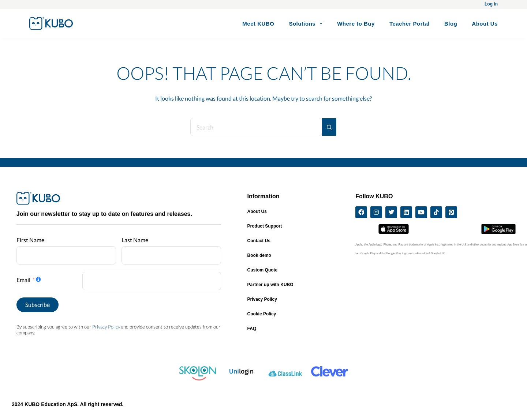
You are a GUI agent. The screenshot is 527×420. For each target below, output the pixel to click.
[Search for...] (256, 127)
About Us (485, 24)
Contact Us (259, 241)
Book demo (259, 255)
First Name (30, 240)
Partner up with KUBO (270, 285)
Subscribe (38, 305)
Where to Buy (356, 24)
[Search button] (329, 127)
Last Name (135, 240)
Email (23, 280)
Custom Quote (263, 270)
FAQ (252, 329)
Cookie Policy (262, 314)
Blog (451, 24)
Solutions (307, 23)
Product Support (265, 226)
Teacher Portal (410, 24)
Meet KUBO (258, 24)
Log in (491, 4)
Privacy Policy (106, 327)
